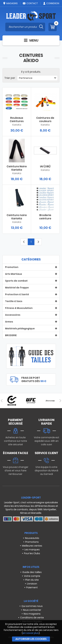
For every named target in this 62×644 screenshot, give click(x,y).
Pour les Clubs (32, 553)
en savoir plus (31, 633)
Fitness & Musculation (19, 308)
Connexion (51, 3)
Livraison (32, 584)
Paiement (32, 587)
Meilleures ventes (32, 546)
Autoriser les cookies (31, 639)
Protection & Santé (17, 294)
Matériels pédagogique (20, 328)
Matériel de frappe (17, 288)
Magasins (10, 3)
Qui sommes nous (32, 606)
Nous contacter (32, 610)
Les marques (32, 550)
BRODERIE (11, 335)
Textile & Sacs (14, 301)
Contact (30, 3)
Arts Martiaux (14, 274)
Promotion (12, 267)
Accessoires (13, 315)
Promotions (32, 542)
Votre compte (32, 576)
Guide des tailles (32, 572)
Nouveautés (32, 538)
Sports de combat (16, 281)
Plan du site (32, 580)
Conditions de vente (32, 618)
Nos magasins (32, 614)
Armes (9, 322)
